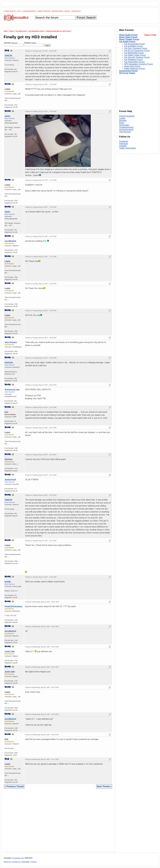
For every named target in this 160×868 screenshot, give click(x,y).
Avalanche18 (10, 479)
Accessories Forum (128, 71)
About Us (7, 862)
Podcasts (76, 11)
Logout (122, 118)
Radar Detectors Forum (135, 69)
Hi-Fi (19, 11)
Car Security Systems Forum (137, 57)
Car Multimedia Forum (134, 53)
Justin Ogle (10, 651)
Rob (6, 739)
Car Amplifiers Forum (133, 46)
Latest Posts (10, 11)
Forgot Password (127, 116)
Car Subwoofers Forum (134, 62)
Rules (122, 123)
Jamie (7, 116)
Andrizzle (9, 362)
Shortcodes (124, 125)
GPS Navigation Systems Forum (138, 64)
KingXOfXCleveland (13, 606)
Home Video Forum (128, 37)
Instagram (124, 144)
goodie (8, 581)
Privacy (34, 862)
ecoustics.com (18, 858)
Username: (14, 44)
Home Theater (44, 11)
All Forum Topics (127, 73)
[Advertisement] (58, 822)
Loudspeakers (29, 11)
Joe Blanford (10, 241)
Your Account (125, 132)
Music (67, 11)
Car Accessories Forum (134, 44)
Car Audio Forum (127, 42)
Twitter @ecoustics (128, 148)
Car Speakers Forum (133, 60)
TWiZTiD (8, 55)
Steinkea (8, 459)
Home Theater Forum (129, 39)
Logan (7, 89)
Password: (34, 44)
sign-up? (14, 43)
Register (123, 121)
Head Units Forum (132, 66)
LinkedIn (123, 146)
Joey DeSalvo (11, 342)
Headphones (57, 11)
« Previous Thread (14, 786)
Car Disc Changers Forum (136, 48)
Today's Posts (150, 35)
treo (6, 412)
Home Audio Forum (128, 35)
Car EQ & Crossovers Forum (137, 51)
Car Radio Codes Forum (135, 55)
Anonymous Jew (12, 389)
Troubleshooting (126, 127)
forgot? (34, 43)
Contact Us (16, 862)
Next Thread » (104, 786)
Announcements (126, 130)
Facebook (123, 141)
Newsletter (26, 862)
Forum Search (86, 18)
